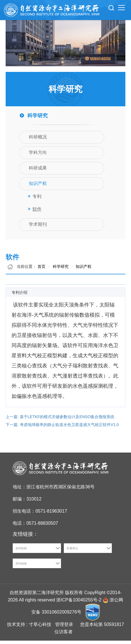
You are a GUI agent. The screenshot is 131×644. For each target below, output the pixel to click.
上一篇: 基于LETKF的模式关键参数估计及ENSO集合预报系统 (60, 420)
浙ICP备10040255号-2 (79, 603)
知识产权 (83, 270)
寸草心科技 (40, 628)
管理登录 (64, 628)
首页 (42, 270)
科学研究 (60, 270)
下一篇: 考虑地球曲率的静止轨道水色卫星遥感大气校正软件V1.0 (62, 428)
